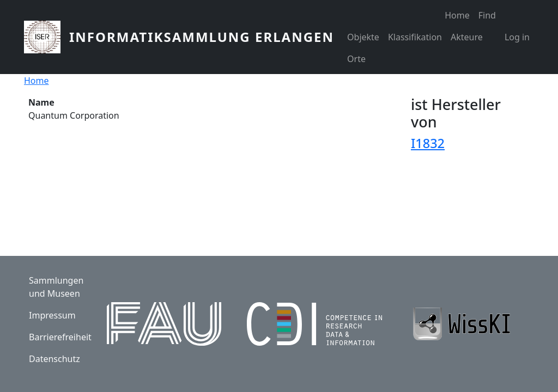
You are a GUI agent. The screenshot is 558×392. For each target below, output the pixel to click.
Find (487, 15)
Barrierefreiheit (60, 337)
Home (457, 15)
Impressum (52, 315)
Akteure (467, 37)
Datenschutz (54, 359)
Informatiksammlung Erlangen (202, 37)
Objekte (363, 37)
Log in (517, 37)
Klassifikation (415, 37)
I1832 (428, 143)
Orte (356, 59)
